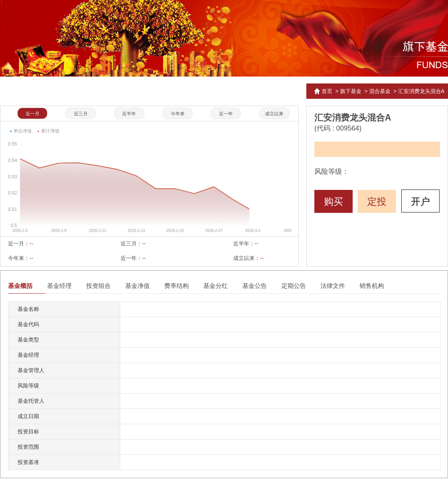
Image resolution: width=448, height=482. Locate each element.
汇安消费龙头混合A (421, 91)
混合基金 (380, 91)
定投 (377, 201)
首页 (327, 91)
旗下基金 (351, 91)
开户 (420, 201)
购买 (334, 201)
